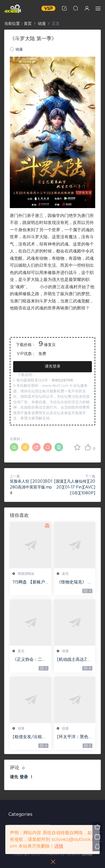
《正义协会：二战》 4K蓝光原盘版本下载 (29, 660)
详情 (59, 846)
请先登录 (53, 366)
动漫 (19, 50)
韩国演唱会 (26, 574)
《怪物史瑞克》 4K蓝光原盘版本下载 (74, 583)
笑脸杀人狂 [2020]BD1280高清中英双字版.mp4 (31, 487)
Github (87, 854)
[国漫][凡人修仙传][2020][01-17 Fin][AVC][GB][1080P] (75, 487)
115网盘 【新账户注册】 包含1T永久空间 (30, 583)
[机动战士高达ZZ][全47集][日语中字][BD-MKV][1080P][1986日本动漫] (74, 660)
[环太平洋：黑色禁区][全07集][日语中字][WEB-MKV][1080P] (75, 737)
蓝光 (65, 574)
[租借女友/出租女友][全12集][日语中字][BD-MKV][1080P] (30, 737)
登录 (24, 777)
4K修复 (13, 8)
